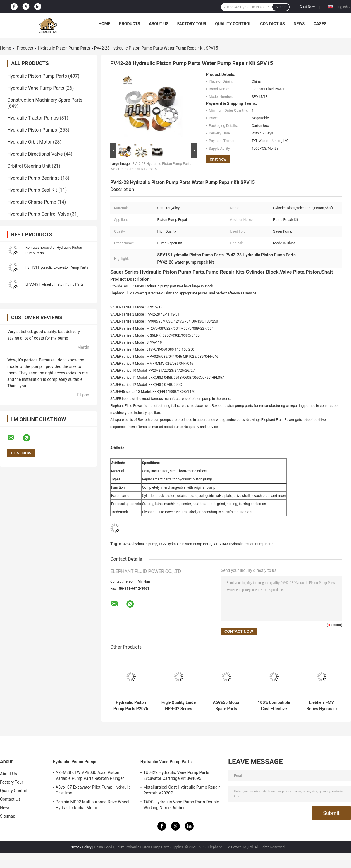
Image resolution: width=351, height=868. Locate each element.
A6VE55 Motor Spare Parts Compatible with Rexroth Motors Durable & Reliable (226, 706)
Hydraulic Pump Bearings (33, 178)
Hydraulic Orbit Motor (30, 142)
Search (281, 7)
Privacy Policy (81, 847)
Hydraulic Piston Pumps (32, 130)
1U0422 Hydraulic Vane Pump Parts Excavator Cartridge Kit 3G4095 (176, 775)
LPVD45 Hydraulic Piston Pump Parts (55, 284)
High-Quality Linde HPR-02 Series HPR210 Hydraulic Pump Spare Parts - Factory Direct (179, 706)
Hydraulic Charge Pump (32, 202)
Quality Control (233, 24)
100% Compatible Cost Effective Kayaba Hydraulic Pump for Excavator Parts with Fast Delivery (274, 706)
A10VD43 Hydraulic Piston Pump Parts (243, 544)
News (299, 24)
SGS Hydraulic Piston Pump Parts (185, 544)
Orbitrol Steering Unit (29, 166)
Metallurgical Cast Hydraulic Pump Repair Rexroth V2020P (182, 790)
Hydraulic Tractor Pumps (33, 118)
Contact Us (272, 24)
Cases (320, 24)
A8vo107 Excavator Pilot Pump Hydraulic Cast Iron (93, 790)
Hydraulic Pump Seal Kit (32, 190)
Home (104, 24)
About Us (159, 24)
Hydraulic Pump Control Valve (38, 214)
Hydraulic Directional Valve (35, 154)
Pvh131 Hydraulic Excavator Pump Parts (57, 267)
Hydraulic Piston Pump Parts (64, 48)
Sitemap (8, 816)
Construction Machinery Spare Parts (45, 100)
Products (130, 24)
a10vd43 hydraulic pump (138, 544)
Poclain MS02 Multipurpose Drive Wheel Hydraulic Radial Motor (92, 805)
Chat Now (307, 7)
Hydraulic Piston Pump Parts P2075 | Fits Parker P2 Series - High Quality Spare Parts (131, 706)
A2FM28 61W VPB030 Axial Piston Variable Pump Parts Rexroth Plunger (90, 775)
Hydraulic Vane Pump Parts (36, 88)
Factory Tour (192, 24)
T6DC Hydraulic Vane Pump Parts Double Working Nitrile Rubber (181, 805)
